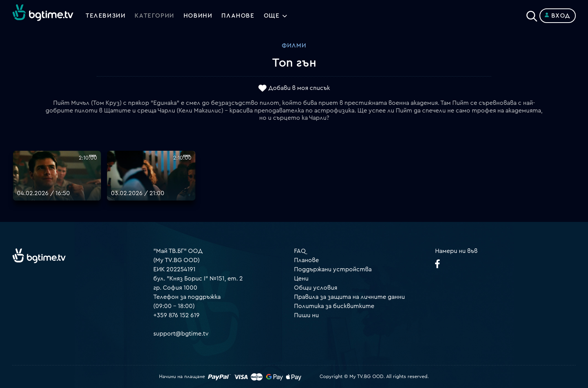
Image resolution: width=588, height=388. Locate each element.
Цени (301, 279)
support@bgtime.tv (181, 334)
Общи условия (316, 288)
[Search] (532, 14)
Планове (306, 260)
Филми (294, 46)
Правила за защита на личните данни (349, 297)
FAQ (300, 251)
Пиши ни (306, 315)
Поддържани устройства (333, 269)
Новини (198, 16)
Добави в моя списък (299, 88)
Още (272, 16)
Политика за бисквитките (334, 306)
